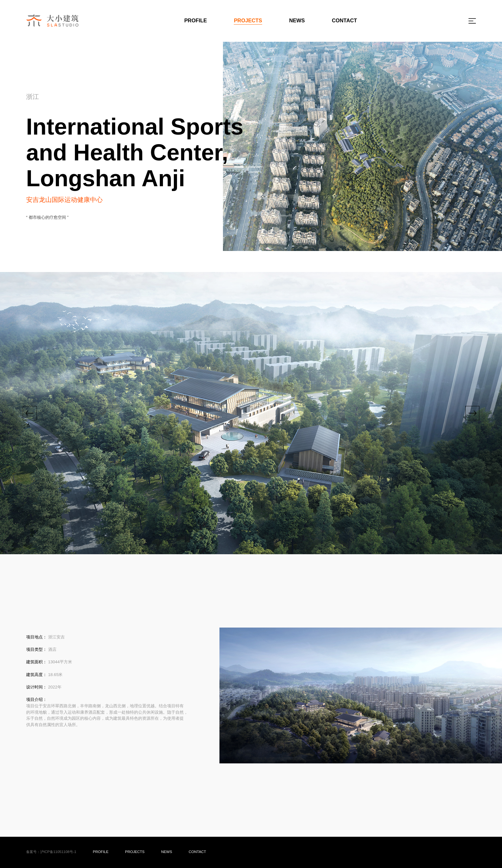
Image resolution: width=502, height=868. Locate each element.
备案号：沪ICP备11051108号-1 (51, 852)
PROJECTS (248, 20)
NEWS (297, 20)
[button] (30, 413)
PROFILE (196, 20)
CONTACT (344, 20)
